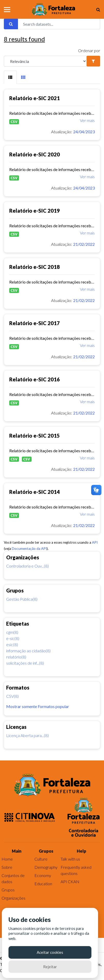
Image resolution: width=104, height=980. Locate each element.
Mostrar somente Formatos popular (38, 706)
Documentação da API (29, 549)
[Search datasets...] (59, 24)
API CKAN (70, 882)
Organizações (13, 898)
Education (43, 884)
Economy (43, 875)
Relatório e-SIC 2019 (35, 211)
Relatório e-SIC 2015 (35, 436)
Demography (46, 867)
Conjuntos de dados (13, 878)
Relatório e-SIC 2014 (35, 492)
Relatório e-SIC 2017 (35, 323)
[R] (45, 61)
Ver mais (87, 120)
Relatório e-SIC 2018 (35, 267)
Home (7, 859)
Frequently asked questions (76, 870)
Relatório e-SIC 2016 (35, 379)
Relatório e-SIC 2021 (35, 98)
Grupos (8, 890)
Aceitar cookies (50, 952)
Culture (41, 859)
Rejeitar (50, 967)
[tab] (10, 77)
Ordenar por (89, 50)
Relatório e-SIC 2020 (35, 154)
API (95, 542)
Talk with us (70, 859)
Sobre (7, 867)
